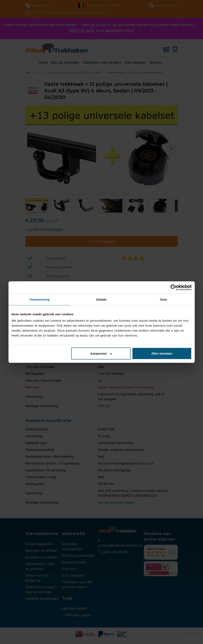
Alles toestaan (162, 353)
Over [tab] (164, 299)
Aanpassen (101, 353)
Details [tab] (102, 299)
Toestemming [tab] (40, 299)
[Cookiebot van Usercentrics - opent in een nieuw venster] (174, 287)
